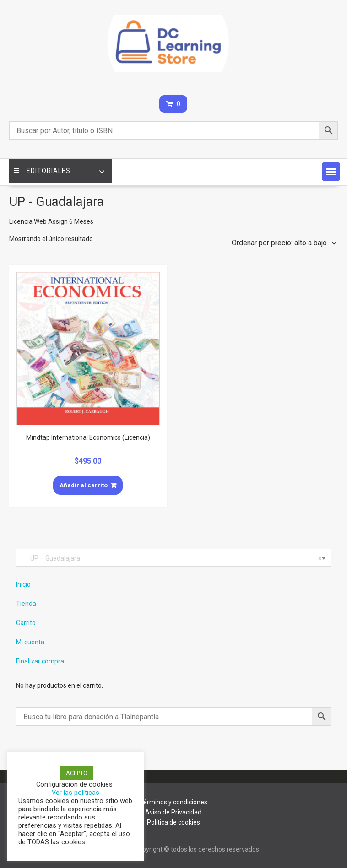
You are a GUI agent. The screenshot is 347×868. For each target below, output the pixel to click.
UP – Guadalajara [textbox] (172, 558)
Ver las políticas (76, 793)
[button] (331, 172)
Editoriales (42, 171)
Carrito (26, 623)
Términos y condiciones (173, 802)
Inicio (23, 584)
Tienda (26, 604)
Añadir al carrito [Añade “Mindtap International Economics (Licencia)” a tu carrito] (84, 485)
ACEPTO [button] (77, 773)
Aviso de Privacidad (173, 812)
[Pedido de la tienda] (282, 243)
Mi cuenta (30, 642)
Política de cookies (173, 822)
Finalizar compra (40, 661)
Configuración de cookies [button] (74, 784)
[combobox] (173, 558)
